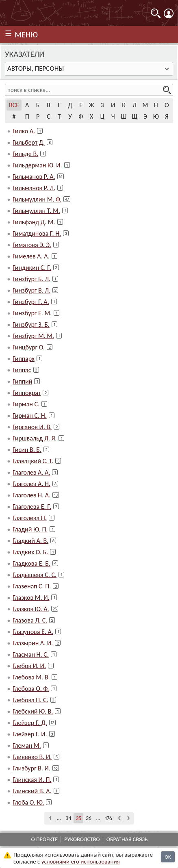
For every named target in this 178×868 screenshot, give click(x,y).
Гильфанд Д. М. (34, 222)
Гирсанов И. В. (32, 427)
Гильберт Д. (29, 142)
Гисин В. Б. (27, 450)
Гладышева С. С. (35, 575)
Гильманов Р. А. (34, 177)
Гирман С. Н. (30, 416)
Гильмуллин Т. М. (36, 211)
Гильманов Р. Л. (34, 188)
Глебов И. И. (29, 666)
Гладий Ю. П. (30, 529)
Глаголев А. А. (31, 472)
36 (89, 818)
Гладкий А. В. (30, 541)
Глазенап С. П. (32, 586)
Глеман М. (27, 745)
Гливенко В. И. (32, 757)
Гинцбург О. (29, 347)
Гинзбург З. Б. (31, 324)
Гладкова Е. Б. (31, 563)
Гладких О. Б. (30, 552)
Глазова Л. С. (30, 620)
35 (78, 818)
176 (109, 818)
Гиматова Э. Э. (32, 245)
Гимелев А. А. (31, 256)
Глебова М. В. (31, 677)
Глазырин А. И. (33, 643)
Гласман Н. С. (31, 654)
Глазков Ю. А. (31, 609)
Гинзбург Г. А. (31, 302)
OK (168, 857)
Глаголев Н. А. (31, 495)
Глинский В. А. (32, 791)
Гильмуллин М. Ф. (37, 199)
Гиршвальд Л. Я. (35, 438)
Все (14, 105)
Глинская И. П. (32, 780)
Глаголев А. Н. (31, 484)
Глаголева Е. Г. (32, 507)
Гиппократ (27, 393)
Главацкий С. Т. (33, 461)
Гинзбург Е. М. (32, 313)
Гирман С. (26, 404)
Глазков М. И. (31, 598)
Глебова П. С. (30, 700)
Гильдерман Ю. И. (37, 165)
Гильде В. (25, 154)
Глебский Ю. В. (33, 711)
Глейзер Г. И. (30, 734)
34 (68, 818)
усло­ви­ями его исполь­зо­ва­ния (81, 861)
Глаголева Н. (30, 518)
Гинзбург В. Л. (31, 290)
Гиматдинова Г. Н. (37, 233)
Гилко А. (24, 131)
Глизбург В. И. (31, 768)
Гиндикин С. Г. (32, 268)
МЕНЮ (26, 35)
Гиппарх (24, 359)
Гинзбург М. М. (33, 336)
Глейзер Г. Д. (30, 723)
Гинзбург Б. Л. (31, 279)
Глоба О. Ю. (28, 802)
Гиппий (22, 381)
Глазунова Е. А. (33, 632)
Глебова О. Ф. (31, 689)
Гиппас (22, 370)
